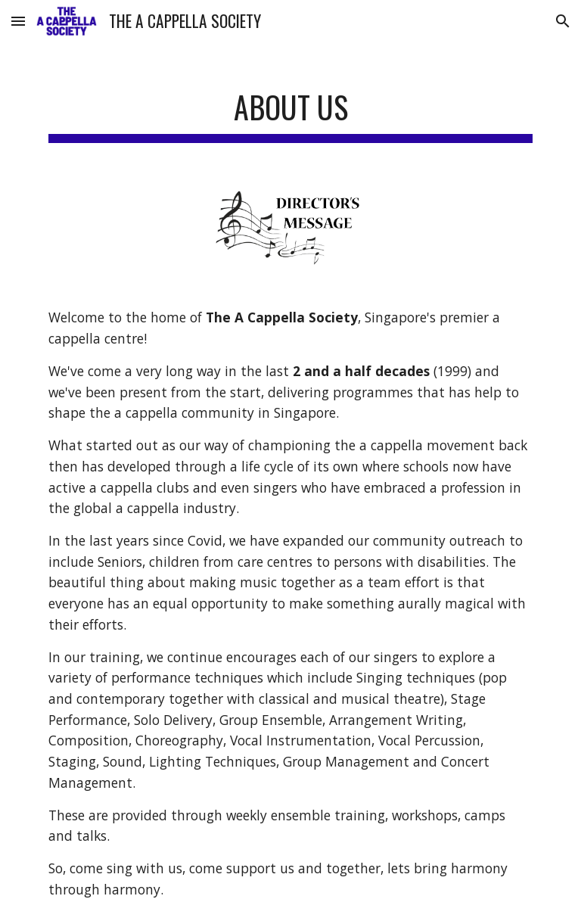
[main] (290, 106)
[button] (18, 21)
